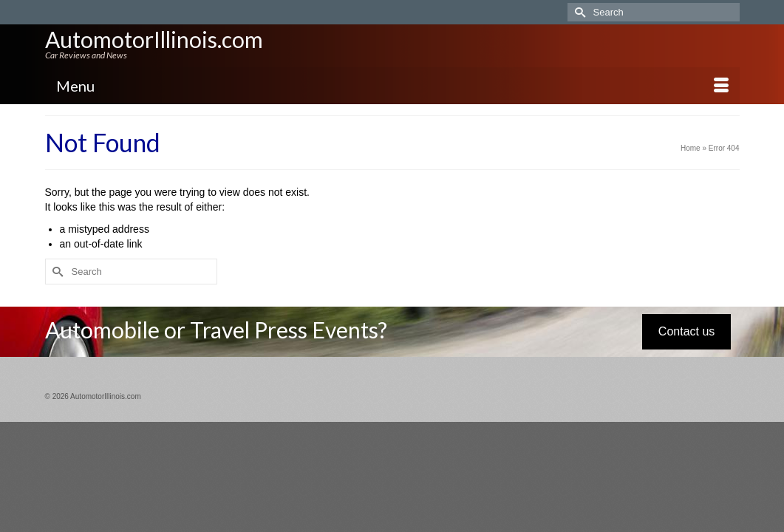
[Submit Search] (579, 12)
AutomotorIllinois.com (154, 39)
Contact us (686, 350)
